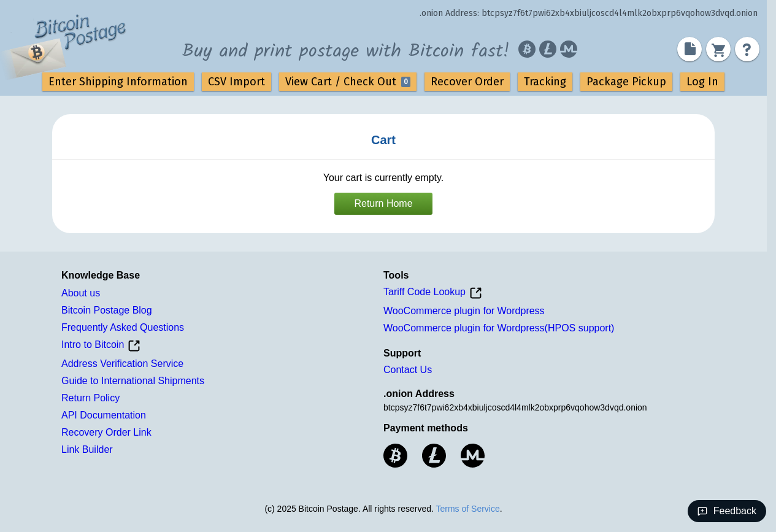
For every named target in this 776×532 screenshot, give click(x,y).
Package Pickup (626, 82)
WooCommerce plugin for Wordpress (464, 311)
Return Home (383, 203)
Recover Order (467, 82)
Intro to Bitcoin (101, 346)
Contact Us (408, 370)
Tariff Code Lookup (433, 293)
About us (81, 293)
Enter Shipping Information (118, 82)
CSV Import (236, 82)
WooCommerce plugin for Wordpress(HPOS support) (499, 328)
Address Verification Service (122, 364)
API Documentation (104, 415)
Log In (702, 82)
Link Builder (87, 449)
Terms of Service (467, 509)
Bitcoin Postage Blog (107, 310)
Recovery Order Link (106, 432)
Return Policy (90, 398)
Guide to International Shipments (133, 381)
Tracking (545, 82)
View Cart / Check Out (348, 82)
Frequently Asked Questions (123, 327)
